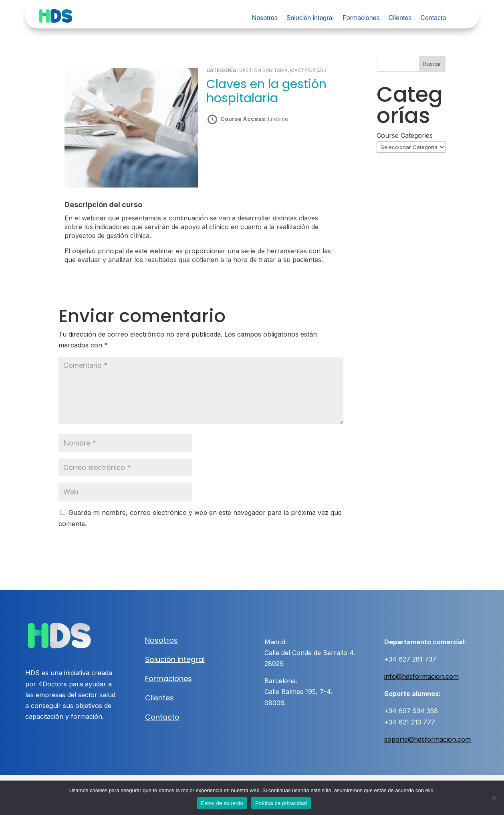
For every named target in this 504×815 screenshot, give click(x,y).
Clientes (400, 18)
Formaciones (361, 18)
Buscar (432, 64)
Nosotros (265, 18)
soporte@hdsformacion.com (427, 739)
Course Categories (405, 135)
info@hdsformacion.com (421, 676)
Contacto (433, 18)
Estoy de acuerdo (222, 803)
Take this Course (250, 147)
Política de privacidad (281, 803)
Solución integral (310, 18)
